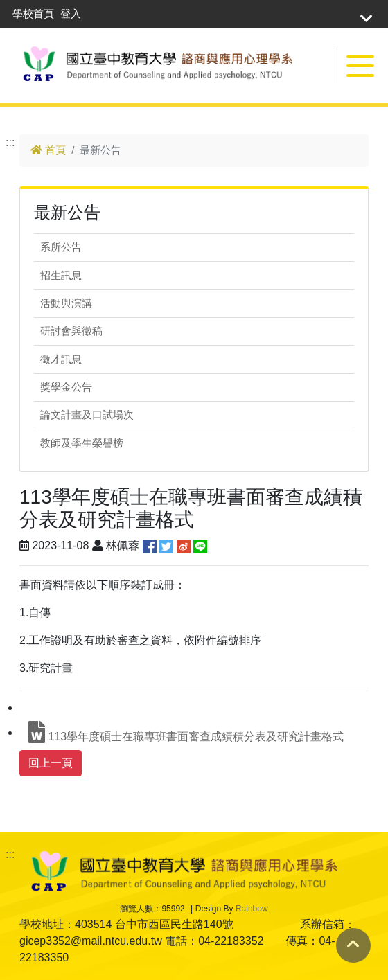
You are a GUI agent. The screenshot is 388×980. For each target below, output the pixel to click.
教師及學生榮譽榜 (82, 443)
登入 (71, 14)
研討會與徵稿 (71, 331)
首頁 (48, 150)
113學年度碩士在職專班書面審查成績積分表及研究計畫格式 (186, 732)
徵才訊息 (61, 359)
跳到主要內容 (33, 110)
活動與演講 (66, 303)
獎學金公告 (66, 387)
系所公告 (61, 247)
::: (10, 142)
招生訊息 (61, 275)
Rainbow (252, 909)
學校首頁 (33, 14)
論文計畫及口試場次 (87, 415)
